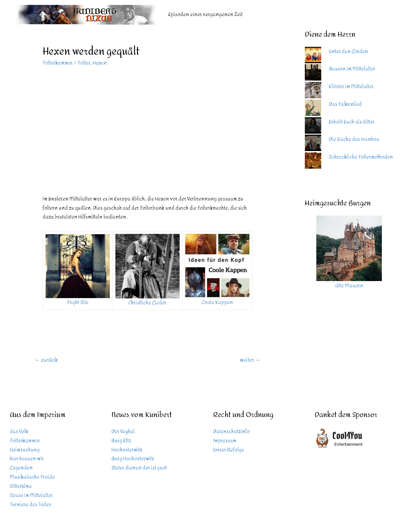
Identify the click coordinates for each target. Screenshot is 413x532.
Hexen (100, 63)
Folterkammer (58, 63)
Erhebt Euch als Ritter (352, 122)
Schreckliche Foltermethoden (361, 157)
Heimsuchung (25, 450)
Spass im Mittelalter (31, 495)
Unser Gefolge (229, 450)
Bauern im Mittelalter (352, 69)
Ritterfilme (21, 486)
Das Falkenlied (345, 104)
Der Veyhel (123, 432)
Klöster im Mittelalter (351, 87)
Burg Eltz (121, 441)
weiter (250, 360)
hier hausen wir (27, 459)
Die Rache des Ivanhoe (354, 139)
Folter (84, 63)
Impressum (225, 441)
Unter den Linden (348, 52)
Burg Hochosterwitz (133, 459)
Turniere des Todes (30, 505)
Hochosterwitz (127, 450)
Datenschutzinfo (231, 432)
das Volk (19, 432)
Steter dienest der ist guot (139, 468)
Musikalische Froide (32, 477)
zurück (46, 360)
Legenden (21, 468)
